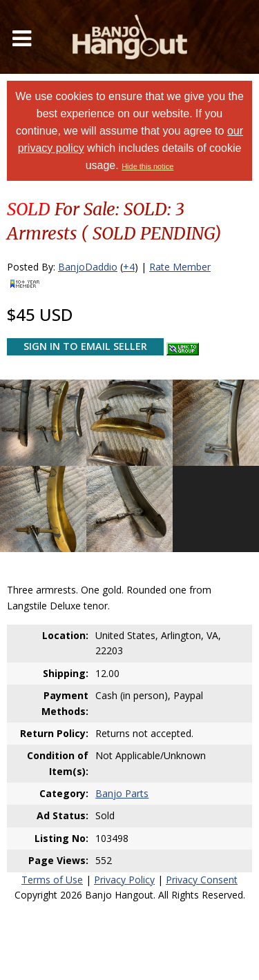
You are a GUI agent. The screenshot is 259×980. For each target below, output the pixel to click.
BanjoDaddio (88, 267)
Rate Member (180, 267)
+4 (129, 267)
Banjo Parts (122, 793)
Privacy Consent (202, 880)
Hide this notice (147, 166)
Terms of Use (52, 880)
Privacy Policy (124, 880)
